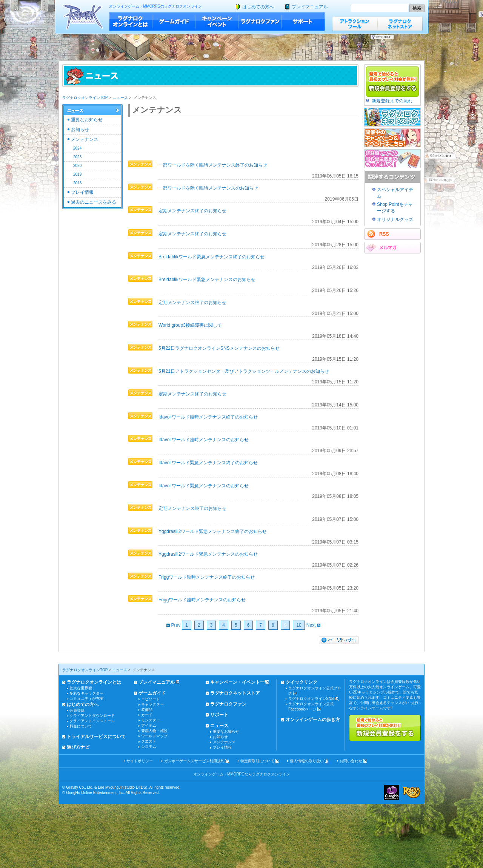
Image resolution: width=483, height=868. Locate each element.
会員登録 (77, 710)
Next (314, 625)
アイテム (149, 725)
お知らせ (80, 130)
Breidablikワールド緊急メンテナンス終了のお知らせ (212, 257)
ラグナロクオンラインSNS (311, 699)
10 (299, 625)
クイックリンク (301, 682)
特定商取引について (257, 761)
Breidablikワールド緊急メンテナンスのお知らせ (207, 280)
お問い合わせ (351, 761)
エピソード (151, 699)
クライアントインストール (92, 721)
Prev (174, 625)
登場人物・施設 (154, 731)
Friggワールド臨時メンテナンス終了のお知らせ (207, 577)
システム (149, 747)
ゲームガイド (174, 22)
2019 (77, 174)
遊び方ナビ (78, 747)
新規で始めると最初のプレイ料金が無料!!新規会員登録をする (385, 728)
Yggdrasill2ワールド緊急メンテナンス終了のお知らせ (213, 531)
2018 (77, 183)
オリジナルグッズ (395, 219)
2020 (77, 166)
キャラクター (152, 704)
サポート (303, 22)
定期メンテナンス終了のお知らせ (192, 211)
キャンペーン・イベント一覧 (240, 682)
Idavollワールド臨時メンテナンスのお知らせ (204, 440)
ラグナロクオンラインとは (131, 22)
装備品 (147, 710)
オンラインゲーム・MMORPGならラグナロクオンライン (241, 774)
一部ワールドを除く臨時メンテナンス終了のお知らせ (213, 165)
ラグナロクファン (260, 22)
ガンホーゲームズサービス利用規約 (194, 761)
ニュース (120, 98)
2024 (77, 148)
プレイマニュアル (310, 7)
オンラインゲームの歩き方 (313, 720)
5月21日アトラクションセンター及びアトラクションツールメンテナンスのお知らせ (244, 371)
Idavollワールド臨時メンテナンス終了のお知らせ (208, 417)
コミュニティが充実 (86, 699)
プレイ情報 (82, 192)
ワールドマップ (154, 736)
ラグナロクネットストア (400, 24)
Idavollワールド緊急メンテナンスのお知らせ (204, 486)
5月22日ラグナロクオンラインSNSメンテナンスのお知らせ (219, 348)
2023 (77, 157)
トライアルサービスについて (96, 737)
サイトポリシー (140, 761)
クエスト (149, 741)
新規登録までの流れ (392, 101)
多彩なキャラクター (86, 693)
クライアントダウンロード (92, 716)
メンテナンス (85, 139)
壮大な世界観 (81, 688)
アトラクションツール (355, 24)
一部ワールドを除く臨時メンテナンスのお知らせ (208, 188)
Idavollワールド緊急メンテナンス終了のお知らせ (208, 463)
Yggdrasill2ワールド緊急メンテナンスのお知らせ (208, 554)
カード (147, 715)
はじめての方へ (258, 7)
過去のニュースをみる (94, 202)
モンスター (151, 720)
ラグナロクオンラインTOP (85, 98)
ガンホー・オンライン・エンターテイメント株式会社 (392, 792)
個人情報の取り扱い (307, 761)
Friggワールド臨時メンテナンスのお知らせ (202, 600)
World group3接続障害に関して (190, 325)
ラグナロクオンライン (83, 17)
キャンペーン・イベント (217, 22)
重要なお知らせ (87, 120)
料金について (81, 726)
